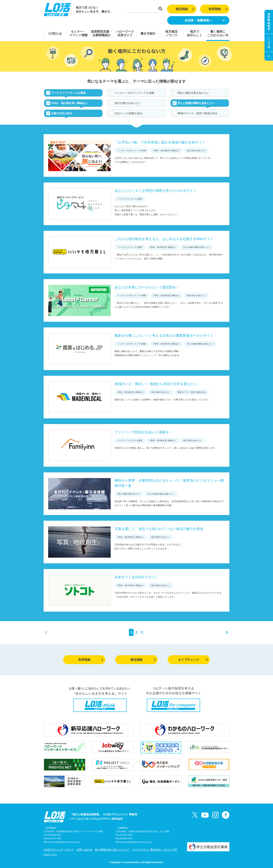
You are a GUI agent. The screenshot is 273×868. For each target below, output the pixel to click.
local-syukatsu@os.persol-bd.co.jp (64, 842)
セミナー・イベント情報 (78, 33)
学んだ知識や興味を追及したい (196, 103)
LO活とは (55, 33)
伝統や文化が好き (62, 113)
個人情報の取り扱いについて (112, 850)
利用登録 (218, 9)
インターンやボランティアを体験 (134, 93)
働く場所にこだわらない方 (218, 33)
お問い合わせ (84, 850)
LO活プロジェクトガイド (59, 850)
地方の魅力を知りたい (128, 103)
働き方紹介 (148, 33)
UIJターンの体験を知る (128, 113)
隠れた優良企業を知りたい (194, 93)
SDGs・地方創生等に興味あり (69, 103)
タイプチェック (193, 660)
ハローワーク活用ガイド (125, 33)
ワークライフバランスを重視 (68, 93)
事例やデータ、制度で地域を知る (198, 113)
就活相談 (185, 9)
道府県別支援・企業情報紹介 (102, 33)
